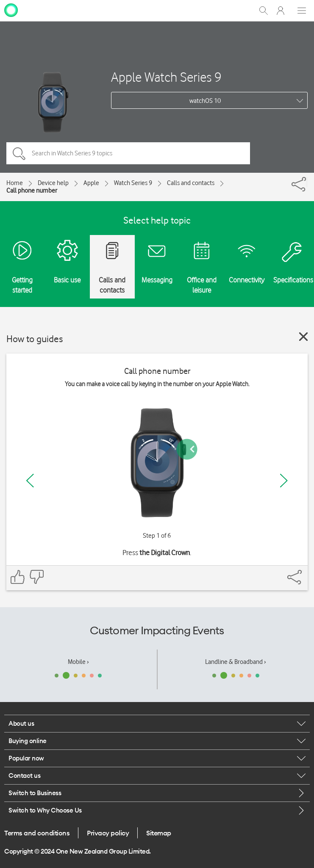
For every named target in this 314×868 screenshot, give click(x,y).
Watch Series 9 (133, 183)
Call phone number (32, 191)
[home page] (11, 10)
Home (15, 183)
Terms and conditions (37, 833)
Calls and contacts (191, 183)
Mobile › (78, 662)
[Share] (307, 182)
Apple (91, 183)
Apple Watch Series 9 (166, 77)
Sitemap (159, 833)
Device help (53, 183)
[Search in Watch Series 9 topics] (128, 153)
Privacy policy (108, 833)
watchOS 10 (205, 101)
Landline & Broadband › (236, 662)
